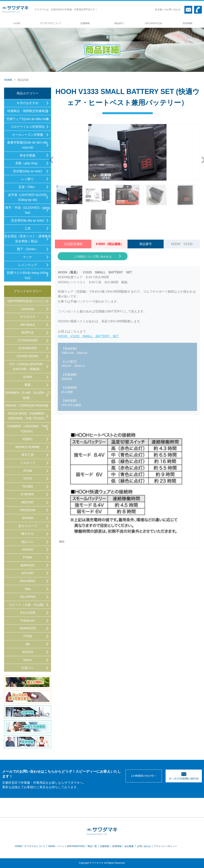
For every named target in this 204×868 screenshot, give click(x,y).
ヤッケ (28, 257)
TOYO (28, 479)
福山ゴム (28, 542)
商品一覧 (92, 846)
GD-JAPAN (28, 597)
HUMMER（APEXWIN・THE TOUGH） (28, 429)
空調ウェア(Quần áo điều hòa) (28, 119)
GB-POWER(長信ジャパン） (28, 301)
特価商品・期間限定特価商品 (28, 111)
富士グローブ (28, 526)
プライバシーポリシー (165, 846)
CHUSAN (28, 309)
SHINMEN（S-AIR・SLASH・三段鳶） (28, 395)
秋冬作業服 (28, 155)
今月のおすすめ (28, 103)
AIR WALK (28, 325)
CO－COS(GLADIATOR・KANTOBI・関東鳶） (28, 367)
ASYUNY (28, 573)
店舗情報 (104, 846)
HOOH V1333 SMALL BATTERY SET (88, 336)
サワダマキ (28, 317)
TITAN (28, 636)
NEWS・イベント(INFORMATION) (66, 846)
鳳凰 (28, 385)
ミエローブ (28, 463)
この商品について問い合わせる (93, 257)
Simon (27, 660)
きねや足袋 (28, 613)
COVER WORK (28, 356)
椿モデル (28, 534)
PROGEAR (28, 510)
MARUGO (28, 565)
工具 (28, 228)
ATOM (28, 471)
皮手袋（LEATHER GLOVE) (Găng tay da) (28, 197)
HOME (8, 80)
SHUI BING (28, 581)
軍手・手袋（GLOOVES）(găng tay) (28, 210)
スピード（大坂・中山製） (28, 605)
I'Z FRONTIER (28, 341)
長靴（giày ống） (28, 163)
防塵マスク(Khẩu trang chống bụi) (28, 275)
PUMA (28, 557)
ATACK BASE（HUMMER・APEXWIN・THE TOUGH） (28, 416)
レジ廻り (28, 179)
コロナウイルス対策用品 (28, 127)
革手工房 (28, 455)
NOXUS (28, 652)
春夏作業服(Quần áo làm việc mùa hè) (28, 145)
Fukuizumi (28, 621)
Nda (27, 589)
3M (28, 644)
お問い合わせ (144, 846)
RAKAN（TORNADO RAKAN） (28, 406)
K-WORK (28, 494)
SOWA (28, 377)
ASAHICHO (28, 628)
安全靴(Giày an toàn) (27, 171)
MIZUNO (28, 502)
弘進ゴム (28, 668)
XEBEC (28, 439)
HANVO (28, 550)
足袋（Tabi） (27, 187)
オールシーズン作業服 (28, 135)
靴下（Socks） (28, 249)
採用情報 (117, 846)
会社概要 (129, 846)
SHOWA (28, 518)
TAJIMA (28, 487)
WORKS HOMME (28, 447)
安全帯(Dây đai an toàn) (28, 220)
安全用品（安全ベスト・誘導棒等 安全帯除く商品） (28, 239)
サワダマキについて (35, 846)
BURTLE (28, 333)
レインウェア (28, 265)
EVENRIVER (28, 348)
